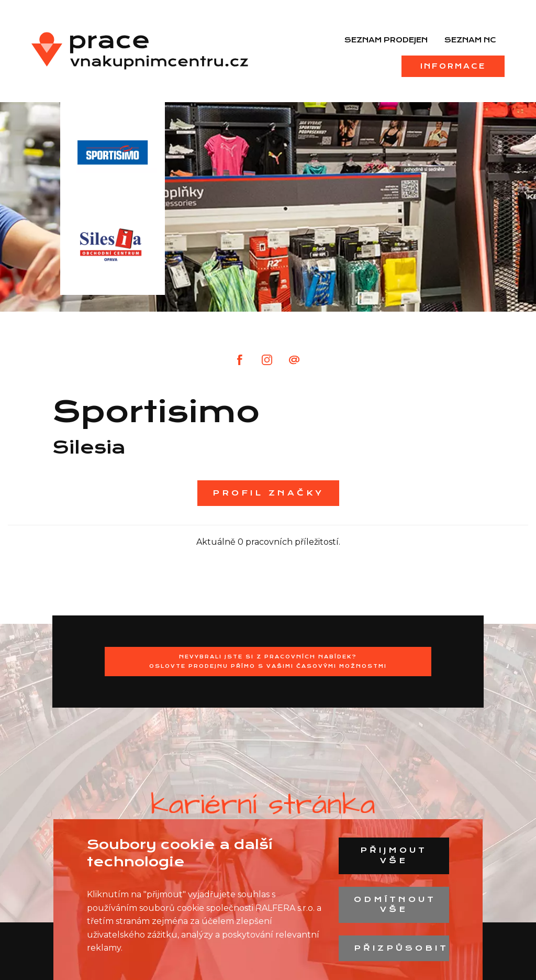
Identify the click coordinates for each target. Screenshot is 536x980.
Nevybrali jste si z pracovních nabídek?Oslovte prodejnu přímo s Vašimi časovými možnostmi (268, 661)
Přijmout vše (394, 855)
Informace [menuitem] (453, 66)
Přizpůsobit (401, 948)
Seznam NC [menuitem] (470, 40)
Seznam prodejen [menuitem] (386, 40)
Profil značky (268, 493)
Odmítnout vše (395, 905)
